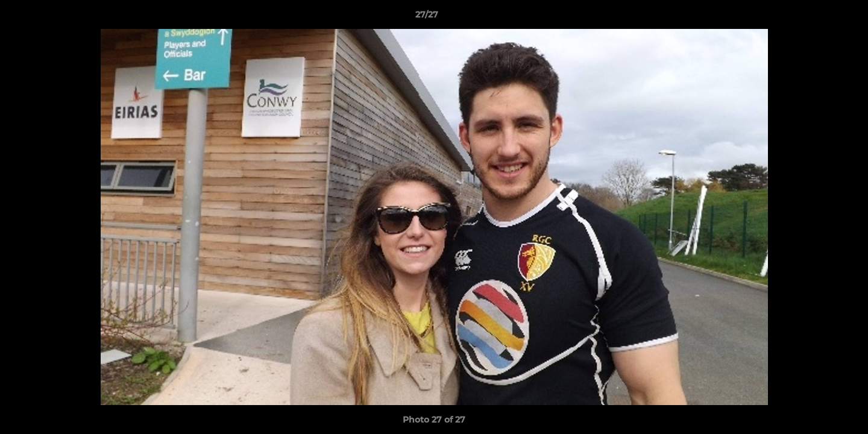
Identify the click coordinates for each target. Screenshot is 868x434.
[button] (817, 17)
